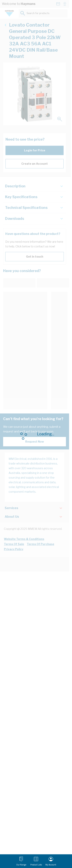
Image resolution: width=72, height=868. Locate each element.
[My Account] (51, 861)
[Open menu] (21, 861)
